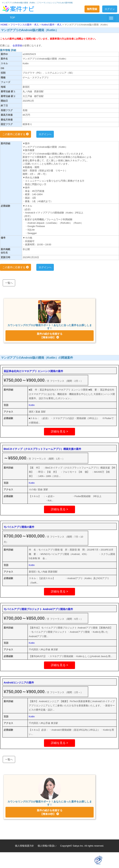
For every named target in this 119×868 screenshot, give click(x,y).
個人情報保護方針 (24, 846)
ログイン (110, 9)
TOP (13, 18)
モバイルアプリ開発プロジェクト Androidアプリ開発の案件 (38, 609)
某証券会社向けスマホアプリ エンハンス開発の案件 (33, 371)
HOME (4, 25)
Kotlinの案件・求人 (52, 25)
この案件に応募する (16, 134)
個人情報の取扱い (47, 846)
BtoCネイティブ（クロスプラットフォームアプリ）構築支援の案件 (42, 449)
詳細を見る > (59, 431)
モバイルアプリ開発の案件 (19, 527)
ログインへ (45, 134)
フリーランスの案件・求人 (25, 25)
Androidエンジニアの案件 (19, 683)
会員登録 (17, 45)
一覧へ (9, 283)
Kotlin (32, 405)
